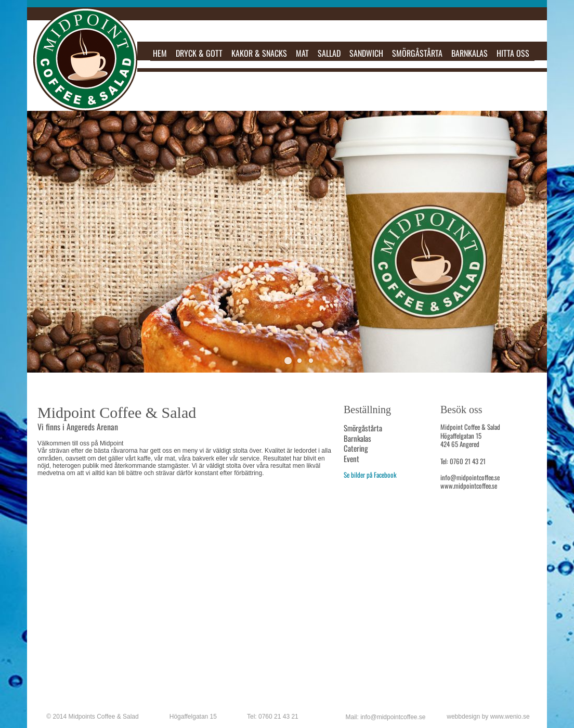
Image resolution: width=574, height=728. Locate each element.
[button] (288, 361)
